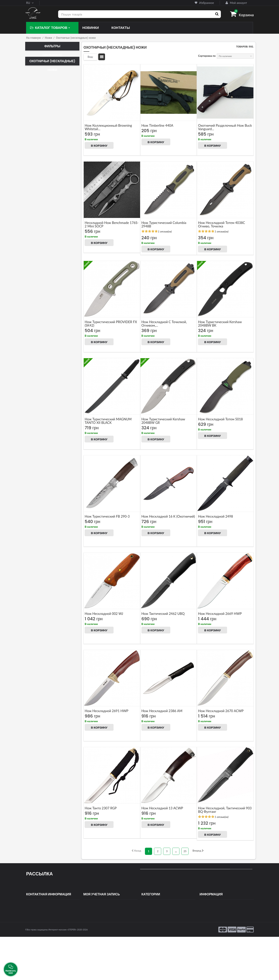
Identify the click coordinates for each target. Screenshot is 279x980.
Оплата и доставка (211, 924)
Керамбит (41, 95)
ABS (37, 334)
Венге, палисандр (45, 356)
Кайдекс (41, 581)
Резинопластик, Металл (49, 475)
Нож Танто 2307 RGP (101, 808)
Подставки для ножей (155, 935)
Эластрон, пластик (46, 508)
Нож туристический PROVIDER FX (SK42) (111, 324)
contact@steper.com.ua (46, 921)
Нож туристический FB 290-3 (107, 516)
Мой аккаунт (236, 3)
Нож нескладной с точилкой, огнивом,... (164, 324)
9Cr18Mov (41, 266)
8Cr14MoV (41, 260)
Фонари (146, 947)
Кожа (38, 389)
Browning (40, 645)
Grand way (42, 613)
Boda (39, 607)
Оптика (146, 924)
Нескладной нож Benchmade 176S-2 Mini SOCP (112, 224)
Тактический (43, 100)
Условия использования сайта (217, 930)
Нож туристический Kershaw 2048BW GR (163, 421)
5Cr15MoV (41, 238)
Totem (39, 635)
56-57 (39, 303)
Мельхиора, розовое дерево (51, 405)
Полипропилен (44, 454)
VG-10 (39, 271)
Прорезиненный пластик (50, 459)
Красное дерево (44, 399)
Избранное (204, 3)
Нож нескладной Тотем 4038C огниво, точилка (221, 224)
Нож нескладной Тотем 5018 (220, 419)
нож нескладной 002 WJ (104, 614)
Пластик (40, 448)
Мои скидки (91, 930)
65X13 (40, 244)
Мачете (39, 89)
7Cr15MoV (41, 249)
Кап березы (42, 378)
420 (38, 222)
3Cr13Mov (41, 217)
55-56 (39, 297)
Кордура (41, 576)
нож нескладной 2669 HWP (220, 614)
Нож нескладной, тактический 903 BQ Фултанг (225, 810)
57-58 (40, 308)
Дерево (40, 361)
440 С (39, 233)
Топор (38, 126)
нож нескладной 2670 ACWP (221, 711)
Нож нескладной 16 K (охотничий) (168, 516)
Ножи (48, 38)
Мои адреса (90, 918)
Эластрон (41, 502)
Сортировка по (207, 56)
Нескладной (43, 111)
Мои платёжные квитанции (100, 912)
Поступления (149, 941)
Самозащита (149, 912)
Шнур (38, 486)
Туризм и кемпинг (152, 930)
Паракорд (41, 443)
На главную (34, 38)
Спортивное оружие (154, 918)
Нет (37, 523)
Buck (38, 629)
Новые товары (208, 912)
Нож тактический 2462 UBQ (163, 614)
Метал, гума (42, 410)
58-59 (39, 313)
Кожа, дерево (43, 394)
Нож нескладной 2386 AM (162, 711)
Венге (38, 351)
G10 (38, 340)
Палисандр (42, 432)
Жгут (38, 372)
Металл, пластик (45, 554)
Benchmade (42, 624)
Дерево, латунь (44, 367)
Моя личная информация (98, 924)
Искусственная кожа (47, 560)
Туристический (44, 106)
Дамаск (39, 276)
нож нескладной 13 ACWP (162, 808)
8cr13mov (41, 255)
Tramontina (41, 618)
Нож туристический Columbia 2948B (164, 224)
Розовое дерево (44, 481)
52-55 (39, 292)
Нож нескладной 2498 (215, 516)
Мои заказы (90, 906)
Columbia (41, 640)
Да (38, 539)
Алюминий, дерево (46, 345)
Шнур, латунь (43, 492)
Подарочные (38, 694)
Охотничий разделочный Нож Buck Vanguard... (225, 127)
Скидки (204, 906)
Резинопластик (44, 470)
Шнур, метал (43, 497)
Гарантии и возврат (211, 935)
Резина (39, 465)
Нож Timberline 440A (157, 125)
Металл (40, 416)
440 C (38, 228)
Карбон (39, 383)
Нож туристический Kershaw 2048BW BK (220, 324)
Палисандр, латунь (46, 437)
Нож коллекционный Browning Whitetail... (108, 127)
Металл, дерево (45, 421)
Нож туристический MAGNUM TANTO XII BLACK (108, 421)
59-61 (38, 319)
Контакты (205, 918)
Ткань (40, 587)
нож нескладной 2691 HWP (106, 711)
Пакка (38, 427)
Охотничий (42, 84)
